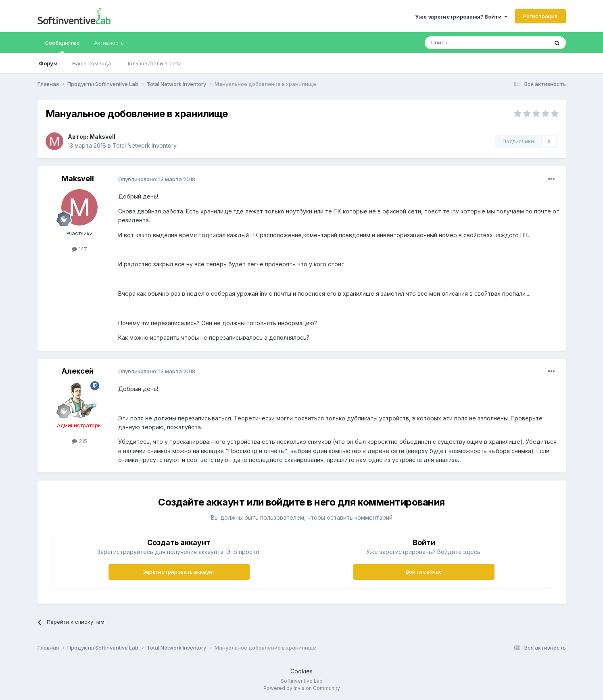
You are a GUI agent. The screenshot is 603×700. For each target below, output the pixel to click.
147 (79, 249)
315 (79, 441)
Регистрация (540, 16)
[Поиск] (464, 43)
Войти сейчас (424, 572)
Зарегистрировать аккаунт (179, 572)
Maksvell (102, 137)
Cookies (301, 671)
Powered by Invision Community (302, 688)
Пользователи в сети (153, 63)
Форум (48, 63)
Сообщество (62, 46)
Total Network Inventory (145, 145)
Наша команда (92, 63)
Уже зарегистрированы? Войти (461, 17)
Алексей (78, 371)
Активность (109, 43)
